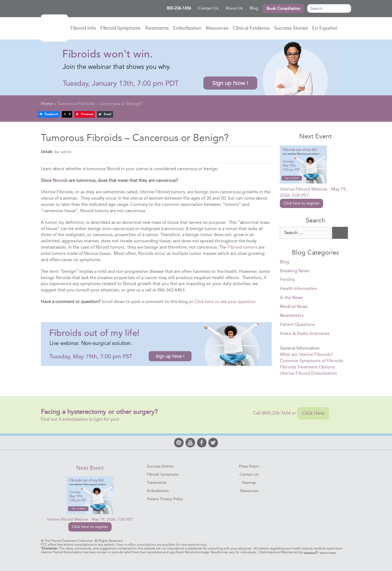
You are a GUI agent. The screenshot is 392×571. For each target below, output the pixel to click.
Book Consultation (283, 8)
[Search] (340, 233)
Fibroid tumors (242, 247)
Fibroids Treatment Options (307, 367)
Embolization (187, 28)
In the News (291, 297)
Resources (217, 28)
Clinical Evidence (251, 28)
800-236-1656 (179, 8)
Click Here (313, 413)
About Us (234, 8)
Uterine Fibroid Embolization (308, 373)
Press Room (249, 466)
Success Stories (291, 28)
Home (54, 28)
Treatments (157, 28)
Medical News (294, 306)
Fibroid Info (83, 28)
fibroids (60, 180)
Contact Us (208, 8)
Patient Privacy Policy (165, 499)
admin (66, 152)
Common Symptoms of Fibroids (312, 361)
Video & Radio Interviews (305, 333)
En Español (324, 28)
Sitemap (249, 483)
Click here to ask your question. (225, 302)
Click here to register (301, 203)
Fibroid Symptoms (120, 28)
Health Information (298, 288)
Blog (254, 8)
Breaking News (295, 271)
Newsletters (292, 315)
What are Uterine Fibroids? (306, 354)
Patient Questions (297, 324)
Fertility (287, 280)
